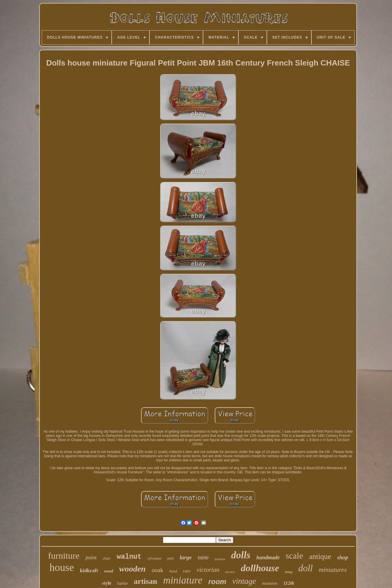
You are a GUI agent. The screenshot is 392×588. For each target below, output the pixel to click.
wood (108, 571)
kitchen (230, 572)
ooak (157, 570)
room (217, 582)
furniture (64, 556)
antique (320, 556)
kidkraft (89, 570)
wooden (133, 569)
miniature (183, 580)
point (91, 557)
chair (106, 558)
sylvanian (155, 558)
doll (305, 568)
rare (187, 571)
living (289, 572)
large (186, 557)
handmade (268, 557)
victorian (208, 570)
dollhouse (260, 568)
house (62, 568)
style (107, 583)
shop (343, 557)
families (220, 559)
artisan (146, 581)
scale (294, 556)
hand (173, 571)
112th (289, 583)
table (203, 558)
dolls (241, 555)
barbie (123, 583)
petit (171, 558)
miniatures (333, 570)
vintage (244, 581)
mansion (270, 583)
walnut (129, 557)
